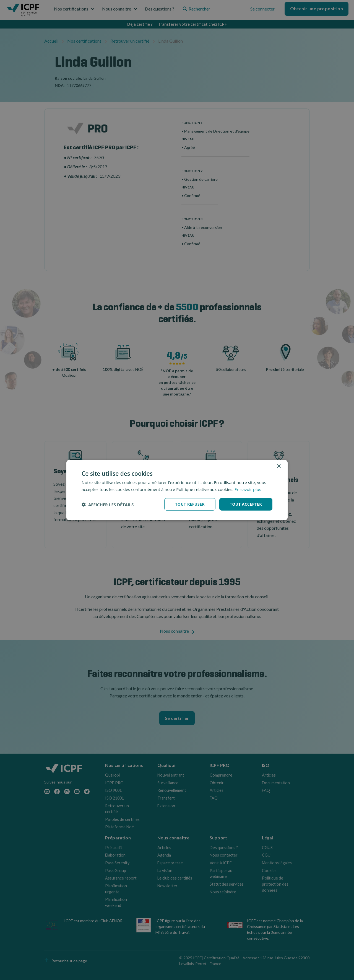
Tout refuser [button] (190, 504)
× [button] (279, 466)
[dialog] (177, 490)
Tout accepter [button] (246, 504)
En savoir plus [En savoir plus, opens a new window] (248, 489)
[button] (108, 504)
